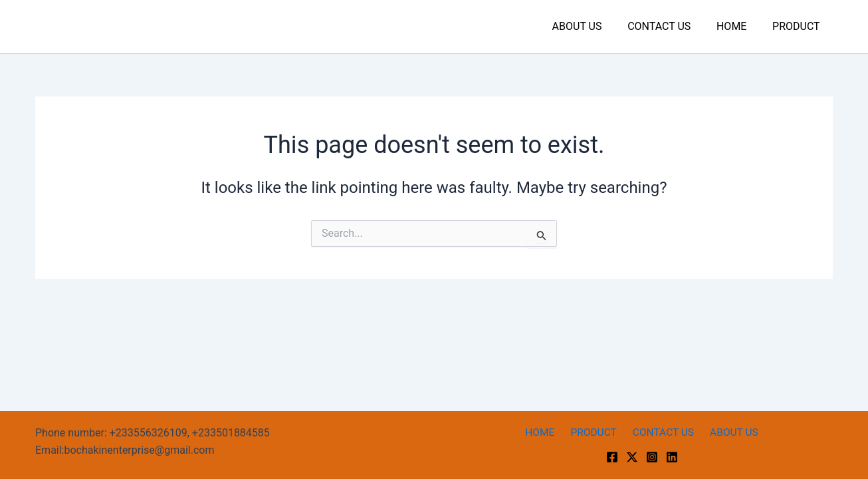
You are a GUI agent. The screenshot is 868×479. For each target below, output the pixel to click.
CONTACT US (670, 26)
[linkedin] (672, 457)
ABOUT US (593, 26)
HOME (738, 26)
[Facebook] (612, 457)
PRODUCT (798, 26)
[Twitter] (632, 457)
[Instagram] (652, 457)
